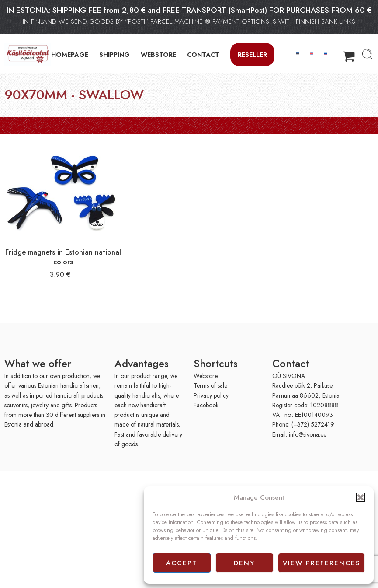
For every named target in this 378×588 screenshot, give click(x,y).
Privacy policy (211, 395)
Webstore (206, 376)
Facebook (206, 405)
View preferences (321, 563)
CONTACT (203, 54)
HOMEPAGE (70, 54)
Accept (182, 563)
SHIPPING (114, 54)
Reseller (252, 54)
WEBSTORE (158, 54)
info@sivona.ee (308, 434)
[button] (361, 497)
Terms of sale (210, 385)
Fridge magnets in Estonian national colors (63, 257)
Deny (244, 563)
